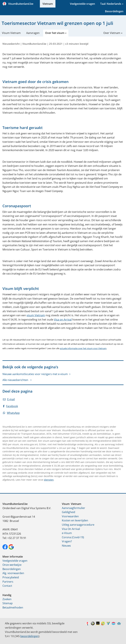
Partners (8, 582)
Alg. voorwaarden (13, 573)
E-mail (9, 399)
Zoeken (7, 599)
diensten (49, 480)
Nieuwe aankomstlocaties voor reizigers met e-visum (35, 374)
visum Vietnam (36, 315)
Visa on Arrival (63, 320)
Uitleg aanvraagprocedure (78, 525)
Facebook (10, 406)
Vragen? (67, 541)
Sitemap (8, 603)
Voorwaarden (70, 516)
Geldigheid (68, 512)
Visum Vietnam (11, 33)
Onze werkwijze (12, 565)
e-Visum (67, 533)
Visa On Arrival (71, 529)
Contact (7, 586)
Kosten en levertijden (75, 520)
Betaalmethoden (13, 607)
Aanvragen (33, 33)
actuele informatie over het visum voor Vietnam (83, 348)
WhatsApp (11, 413)
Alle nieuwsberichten (16, 380)
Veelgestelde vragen (82, 4)
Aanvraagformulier (73, 508)
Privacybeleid (11, 577)
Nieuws (66, 546)
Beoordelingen (114, 11)
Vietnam (48, 4)
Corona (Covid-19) (73, 537)
